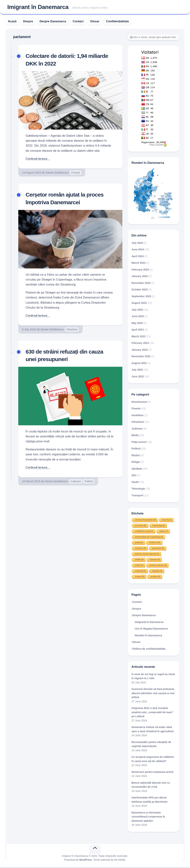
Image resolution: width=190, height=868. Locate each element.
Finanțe (76, 173)
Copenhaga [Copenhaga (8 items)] (159, 526)
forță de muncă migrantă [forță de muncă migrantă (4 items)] (147, 555)
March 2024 (138, 264)
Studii (135, 483)
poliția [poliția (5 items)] (139, 543)
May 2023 (137, 324)
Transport (137, 496)
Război (136, 456)
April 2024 (138, 257)
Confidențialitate (117, 22)
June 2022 (138, 377)
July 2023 (137, 310)
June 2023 (138, 317)
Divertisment (139, 403)
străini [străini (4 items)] (139, 566)
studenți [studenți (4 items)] (155, 577)
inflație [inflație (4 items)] (139, 560)
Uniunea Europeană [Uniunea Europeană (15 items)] (145, 521)
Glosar (95, 22)
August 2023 (139, 304)
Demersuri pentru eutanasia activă (152, 773)
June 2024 (138, 250)
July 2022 (137, 371)
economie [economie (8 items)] (141, 526)
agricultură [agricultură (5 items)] (158, 549)
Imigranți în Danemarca (149, 623)
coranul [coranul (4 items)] (140, 577)
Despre (28, 22)
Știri (134, 476)
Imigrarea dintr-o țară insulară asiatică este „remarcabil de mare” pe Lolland (153, 713)
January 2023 (140, 350)
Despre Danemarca (53, 22)
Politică (89, 482)
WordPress (85, 860)
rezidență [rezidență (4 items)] (140, 572)
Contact (78, 22)
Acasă (12, 22)
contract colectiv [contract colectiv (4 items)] (158, 566)
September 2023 (141, 297)
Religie (136, 463)
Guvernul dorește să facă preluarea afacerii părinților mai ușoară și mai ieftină (153, 694)
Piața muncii (139, 443)
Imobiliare (138, 416)
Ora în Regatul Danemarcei (152, 630)
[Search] (153, 38)
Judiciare (76, 482)
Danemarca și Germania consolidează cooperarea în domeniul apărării (148, 817)
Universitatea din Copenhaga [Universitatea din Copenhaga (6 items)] (149, 538)
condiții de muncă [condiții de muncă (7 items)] (144, 532)
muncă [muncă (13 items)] (167, 521)
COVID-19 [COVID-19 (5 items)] (155, 543)
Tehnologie (138, 490)
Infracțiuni (72, 330)
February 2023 (140, 344)
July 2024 (137, 244)
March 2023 (138, 337)
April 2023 (138, 331)
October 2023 (140, 290)
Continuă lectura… (38, 159)
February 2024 (140, 270)
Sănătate (137, 469)
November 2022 (141, 357)
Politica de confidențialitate (149, 649)
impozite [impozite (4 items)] (155, 560)
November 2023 (141, 284)
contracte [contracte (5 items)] (140, 549)
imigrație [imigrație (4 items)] (157, 572)
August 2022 (139, 364)
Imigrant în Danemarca (38, 8)
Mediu (135, 436)
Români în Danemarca (149, 636)
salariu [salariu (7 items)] (164, 532)
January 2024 (140, 277)
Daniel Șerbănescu (57, 173)
